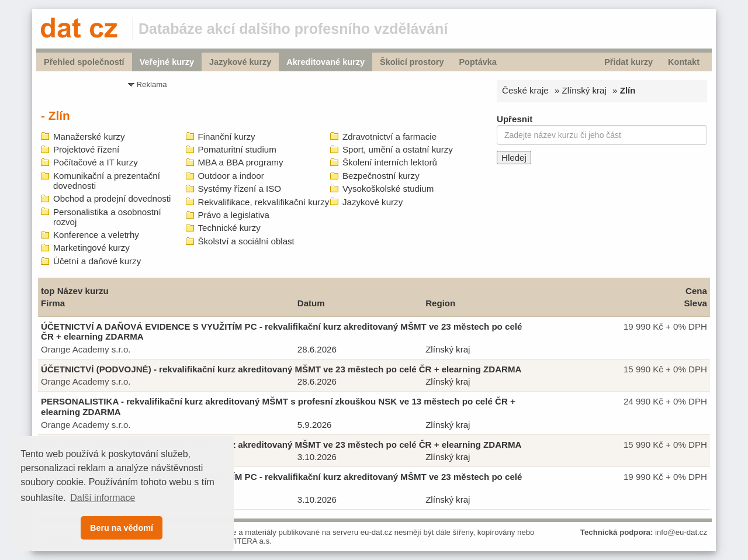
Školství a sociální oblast (246, 241)
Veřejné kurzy (167, 62)
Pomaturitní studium (237, 149)
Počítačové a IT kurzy (96, 162)
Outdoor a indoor (231, 176)
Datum (311, 303)
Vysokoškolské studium (388, 189)
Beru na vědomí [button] (122, 528)
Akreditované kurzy (325, 62)
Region (440, 303)
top (48, 291)
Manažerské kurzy (89, 136)
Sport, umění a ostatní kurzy (398, 149)
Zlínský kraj (584, 90)
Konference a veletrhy (96, 235)
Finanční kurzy (227, 136)
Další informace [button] (103, 498)
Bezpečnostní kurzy (381, 176)
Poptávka (477, 62)
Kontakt (684, 62)
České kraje (525, 90)
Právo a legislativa (234, 215)
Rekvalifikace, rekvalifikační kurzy (264, 202)
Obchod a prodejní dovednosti (112, 198)
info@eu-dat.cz (681, 532)
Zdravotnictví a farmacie (389, 136)
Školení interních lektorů (390, 162)
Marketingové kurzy (91, 248)
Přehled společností (84, 62)
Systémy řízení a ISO (240, 189)
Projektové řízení (86, 149)
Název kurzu (83, 291)
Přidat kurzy (628, 62)
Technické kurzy (229, 228)
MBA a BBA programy (241, 162)
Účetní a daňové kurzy (97, 261)
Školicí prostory (412, 62)
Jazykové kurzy (240, 62)
